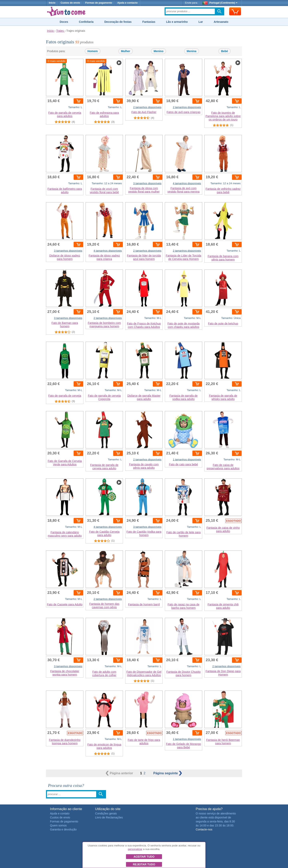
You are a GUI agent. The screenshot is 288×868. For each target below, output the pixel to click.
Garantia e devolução (63, 829)
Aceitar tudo (144, 857)
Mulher (126, 51)
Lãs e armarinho (177, 22)
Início (52, 3)
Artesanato (221, 22)
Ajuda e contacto (127, 3)
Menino (158, 51)
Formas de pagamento (99, 3)
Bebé (224, 51)
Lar (201, 22)
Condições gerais (106, 813)
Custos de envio (70, 3)
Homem (92, 51)
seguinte (167, 773)
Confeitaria (86, 22)
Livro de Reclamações (109, 817)
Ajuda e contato (60, 813)
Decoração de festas (118, 22)
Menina (192, 51)
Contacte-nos (204, 829)
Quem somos (58, 825)
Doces (64, 22)
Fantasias (149, 22)
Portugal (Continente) (220, 3)
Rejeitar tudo (144, 864)
